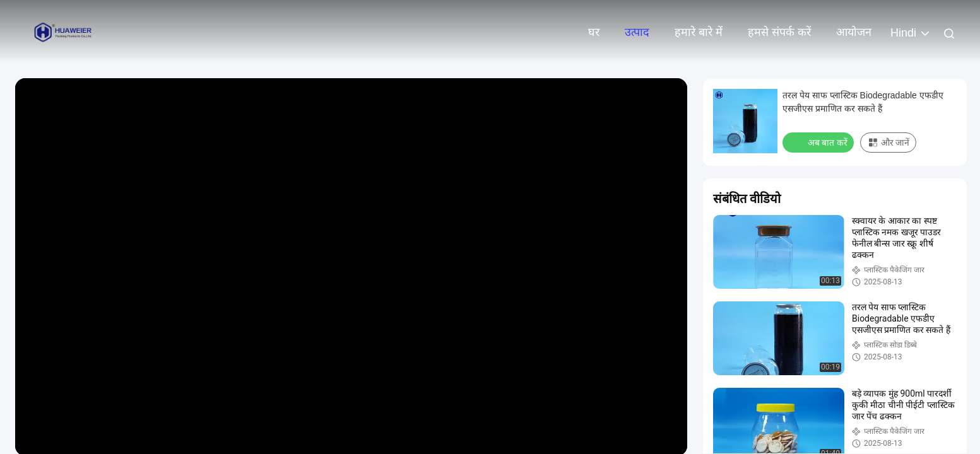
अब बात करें (819, 142)
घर (594, 32)
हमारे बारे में (699, 32)
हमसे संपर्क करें (779, 32)
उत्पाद (637, 32)
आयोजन (854, 32)
